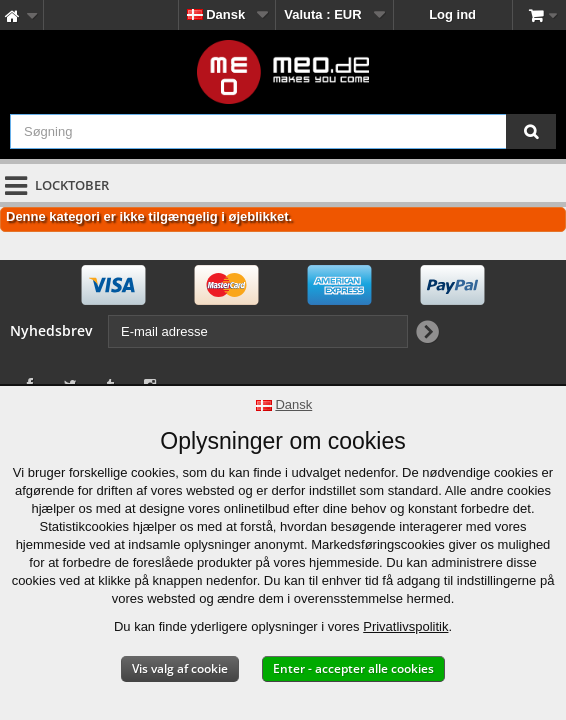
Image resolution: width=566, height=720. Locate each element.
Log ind (452, 14)
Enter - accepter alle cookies (353, 668)
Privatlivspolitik (405, 626)
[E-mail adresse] (258, 331)
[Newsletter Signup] (426, 333)
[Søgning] (531, 131)
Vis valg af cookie (180, 668)
